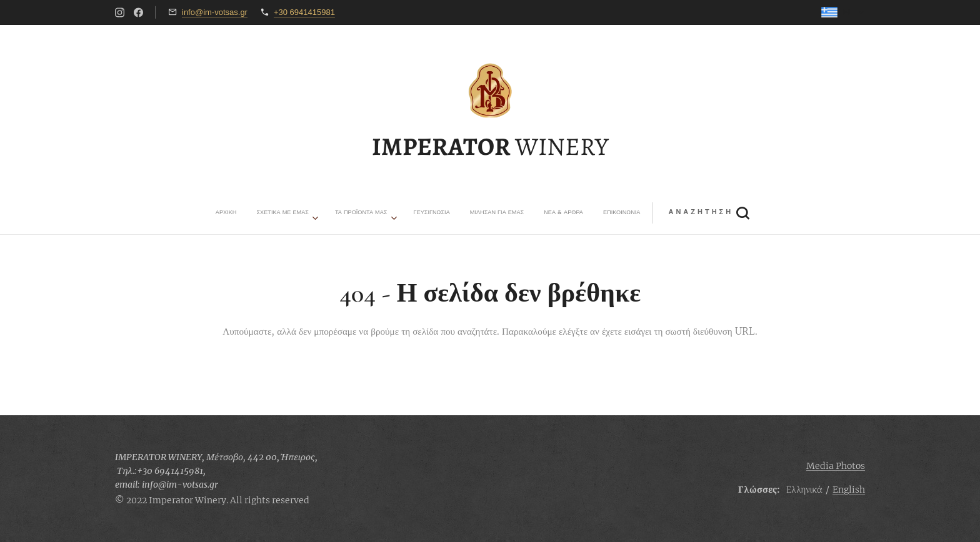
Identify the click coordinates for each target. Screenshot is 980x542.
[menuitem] (367, 213)
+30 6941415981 (304, 12)
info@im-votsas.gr (215, 12)
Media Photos (836, 466)
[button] (563, 213)
